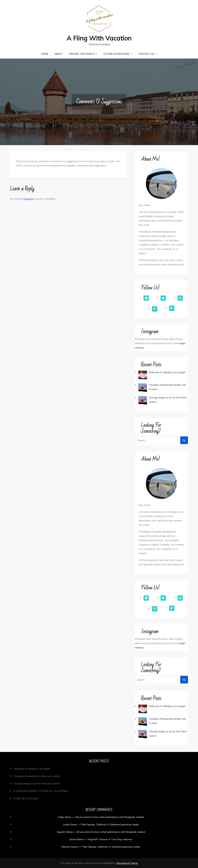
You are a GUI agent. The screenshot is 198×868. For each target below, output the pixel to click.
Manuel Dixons (70, 847)
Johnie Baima (76, 839)
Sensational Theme (127, 863)
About (58, 54)
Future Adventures (116, 54)
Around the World (82, 54)
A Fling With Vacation (99, 38)
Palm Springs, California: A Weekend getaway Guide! (110, 824)
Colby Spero (65, 817)
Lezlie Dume (70, 824)
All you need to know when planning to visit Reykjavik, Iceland (110, 817)
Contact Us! (146, 54)
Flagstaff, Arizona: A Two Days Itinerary (110, 839)
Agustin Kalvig (65, 832)
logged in (29, 199)
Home (45, 54)
